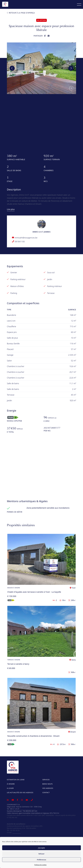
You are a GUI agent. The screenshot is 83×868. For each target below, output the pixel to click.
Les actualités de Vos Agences (20, 792)
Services (46, 780)
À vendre (11, 784)
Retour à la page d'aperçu (21, 13)
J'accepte (42, 848)
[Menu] (79, 4)
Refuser (41, 854)
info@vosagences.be (28, 809)
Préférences (41, 860)
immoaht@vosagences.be (26, 238)
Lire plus (11, 209)
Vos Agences (48, 788)
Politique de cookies (40, 865)
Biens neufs (47, 784)
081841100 (20, 242)
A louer (10, 788)
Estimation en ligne (16, 780)
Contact (46, 792)
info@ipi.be (17, 832)
